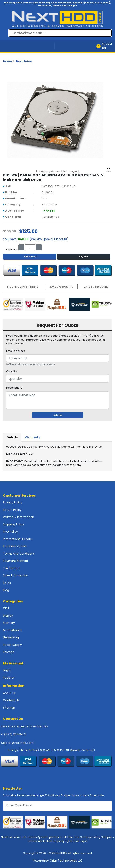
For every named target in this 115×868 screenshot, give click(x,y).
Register (9, 678)
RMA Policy (10, 532)
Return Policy (12, 510)
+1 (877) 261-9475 (14, 734)
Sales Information (16, 575)
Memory (9, 623)
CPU (6, 608)
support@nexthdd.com (17, 743)
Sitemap (9, 708)
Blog (6, 590)
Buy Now (84, 257)
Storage (9, 652)
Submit (58, 415)
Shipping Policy (14, 524)
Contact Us (11, 700)
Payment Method (15, 561)
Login (7, 670)
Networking (11, 637)
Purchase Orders (15, 546)
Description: (14, 388)
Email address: (16, 351)
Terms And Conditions (19, 554)
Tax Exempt (11, 568)
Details (12, 437)
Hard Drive (24, 61)
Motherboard (12, 630)
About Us (9, 693)
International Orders (17, 539)
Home (8, 61)
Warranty (33, 437)
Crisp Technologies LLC (66, 861)
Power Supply (12, 645)
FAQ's (7, 583)
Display (8, 616)
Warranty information (19, 517)
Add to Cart (30, 257)
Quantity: (12, 371)
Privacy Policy (13, 502)
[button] (106, 46)
